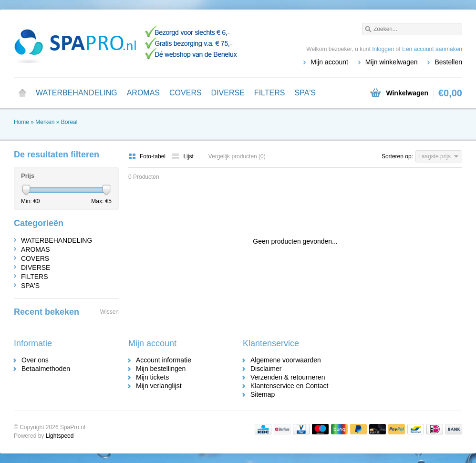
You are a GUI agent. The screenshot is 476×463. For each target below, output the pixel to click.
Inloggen (383, 49)
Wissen (109, 312)
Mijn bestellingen (161, 369)
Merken (45, 122)
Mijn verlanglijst (159, 386)
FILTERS (270, 93)
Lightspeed (60, 436)
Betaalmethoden (46, 369)
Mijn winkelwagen (392, 62)
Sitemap (263, 394)
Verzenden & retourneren (288, 377)
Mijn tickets (152, 377)
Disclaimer (266, 369)
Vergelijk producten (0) (237, 156)
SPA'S (305, 93)
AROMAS (143, 93)
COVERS (186, 93)
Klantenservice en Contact (289, 386)
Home (22, 93)
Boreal (69, 122)
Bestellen (448, 62)
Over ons (35, 360)
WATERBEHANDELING (77, 93)
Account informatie (164, 360)
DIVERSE (228, 93)
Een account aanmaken (432, 49)
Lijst (182, 156)
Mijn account (329, 62)
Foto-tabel (148, 156)
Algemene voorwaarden (286, 360)
